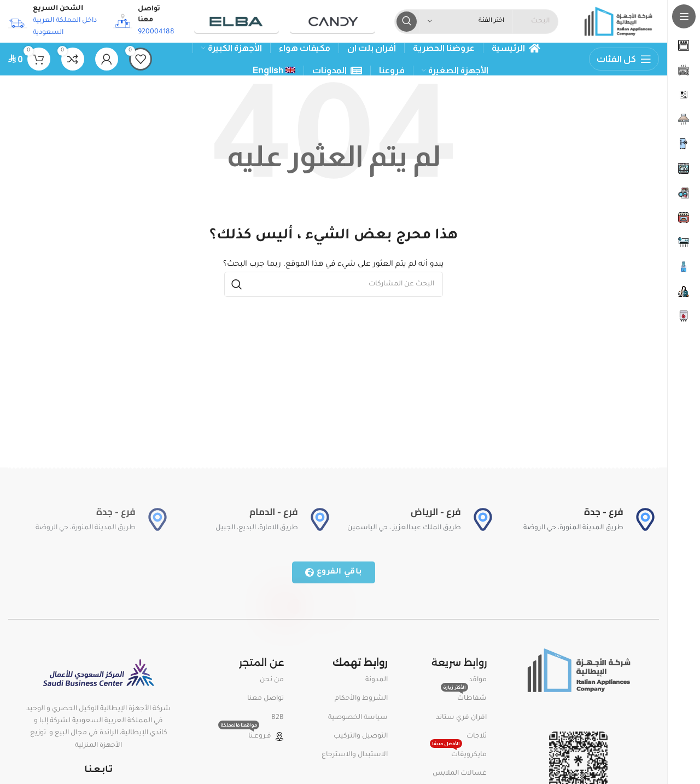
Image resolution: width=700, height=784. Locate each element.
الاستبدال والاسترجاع (355, 756)
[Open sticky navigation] (624, 60)
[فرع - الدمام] (320, 520)
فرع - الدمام (274, 513)
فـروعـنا (251, 735)
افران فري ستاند (461, 718)
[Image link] (578, 672)
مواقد (478, 681)
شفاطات (464, 697)
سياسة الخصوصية (358, 718)
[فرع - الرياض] (483, 520)
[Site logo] (617, 22)
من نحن (272, 681)
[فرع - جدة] (645, 520)
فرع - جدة (604, 513)
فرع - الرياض (436, 513)
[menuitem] (274, 72)
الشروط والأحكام (361, 700)
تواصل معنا (266, 700)
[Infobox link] (143, 22)
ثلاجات (477, 738)
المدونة (377, 681)
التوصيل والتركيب (361, 738)
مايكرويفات (458, 753)
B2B (278, 718)
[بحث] (334, 285)
